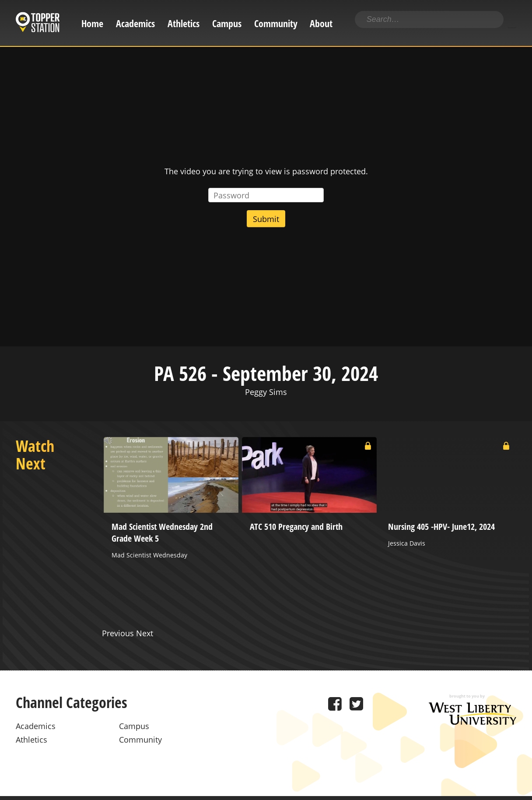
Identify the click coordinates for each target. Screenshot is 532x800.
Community (276, 23)
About (321, 23)
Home (92, 23)
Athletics (184, 23)
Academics (135, 23)
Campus (227, 23)
